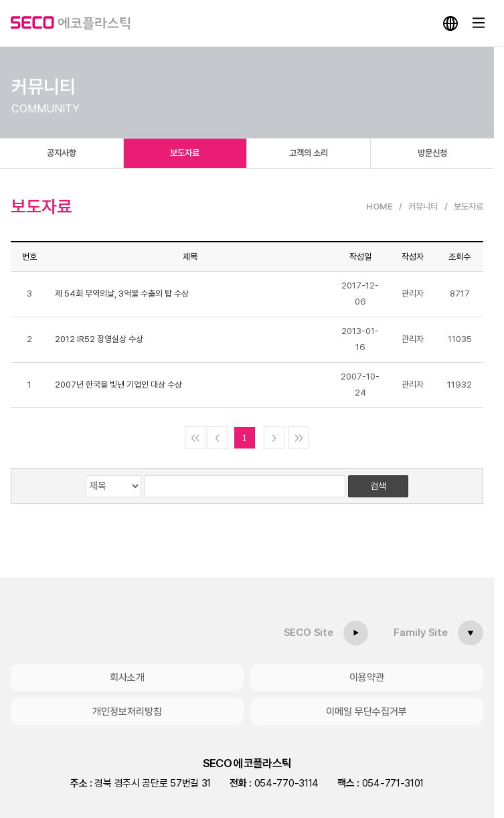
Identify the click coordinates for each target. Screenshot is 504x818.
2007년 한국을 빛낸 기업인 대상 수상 (118, 385)
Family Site (421, 633)
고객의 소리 (309, 153)
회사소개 (127, 677)
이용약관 (367, 677)
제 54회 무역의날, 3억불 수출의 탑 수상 (122, 294)
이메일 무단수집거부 (366, 711)
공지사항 (62, 153)
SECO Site (309, 633)
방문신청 (432, 153)
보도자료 (185, 153)
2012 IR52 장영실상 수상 (99, 339)
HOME (380, 207)
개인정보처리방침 (127, 711)
